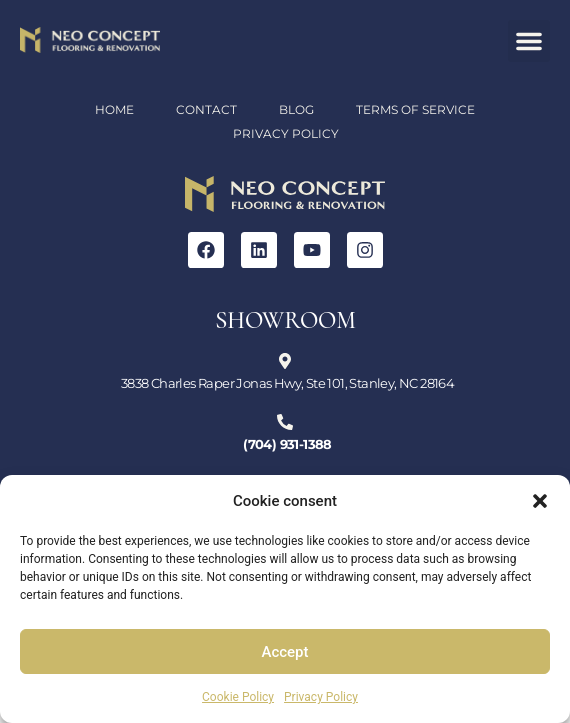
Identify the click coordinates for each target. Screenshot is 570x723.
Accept (284, 652)
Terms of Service (415, 109)
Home (114, 109)
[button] (540, 501)
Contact (206, 109)
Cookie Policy (238, 697)
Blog (296, 109)
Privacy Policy (321, 697)
